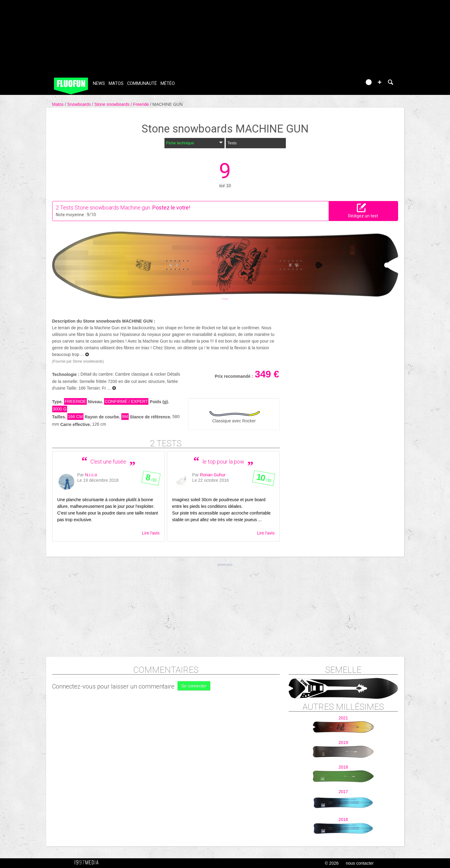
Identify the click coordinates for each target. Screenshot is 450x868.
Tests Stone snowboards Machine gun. (106, 208)
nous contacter (360, 863)
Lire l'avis (151, 533)
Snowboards (80, 104)
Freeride (141, 104)
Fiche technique (195, 143)
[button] (380, 82)
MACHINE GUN (167, 104)
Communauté (142, 84)
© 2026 (332, 863)
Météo (168, 84)
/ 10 (151, 479)
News (99, 84)
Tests (232, 143)
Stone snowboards (113, 104)
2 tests (166, 443)
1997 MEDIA (88, 863)
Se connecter (194, 686)
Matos (116, 84)
